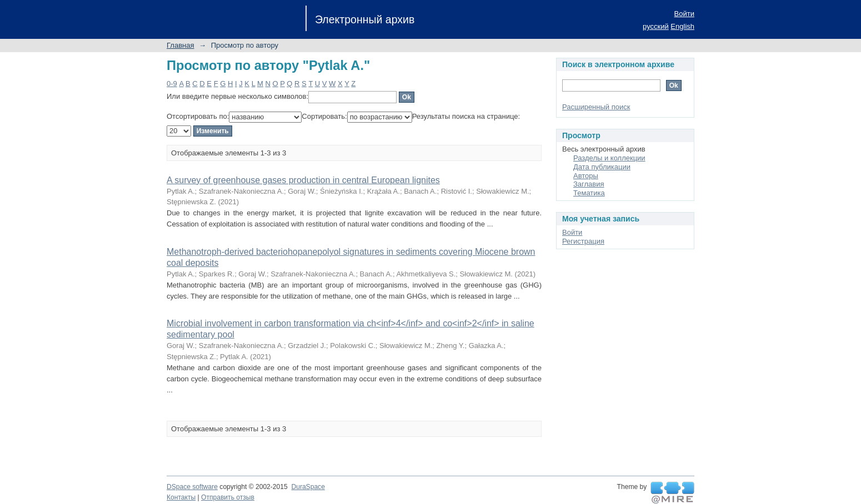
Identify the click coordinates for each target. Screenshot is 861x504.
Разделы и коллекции (609, 158)
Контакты (181, 497)
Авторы (586, 176)
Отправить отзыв (228, 497)
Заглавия (589, 184)
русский (656, 26)
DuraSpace (308, 487)
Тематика (589, 193)
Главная (180, 45)
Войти (684, 14)
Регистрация (583, 241)
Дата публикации (602, 167)
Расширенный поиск (596, 107)
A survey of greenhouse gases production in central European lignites (303, 180)
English (682, 26)
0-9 (172, 84)
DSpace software (192, 487)
